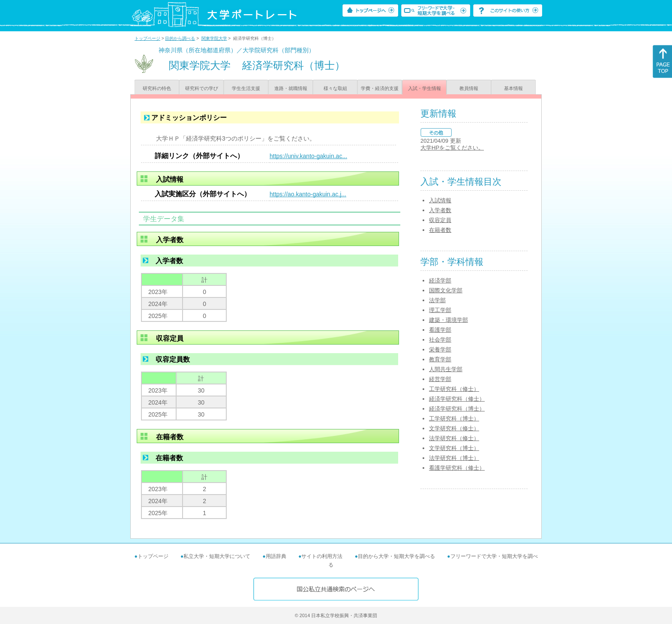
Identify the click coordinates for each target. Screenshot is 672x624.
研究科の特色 (157, 88)
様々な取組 (335, 88)
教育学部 (440, 359)
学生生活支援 (246, 88)
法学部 (437, 300)
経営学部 (440, 379)
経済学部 (440, 280)
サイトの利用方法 (322, 556)
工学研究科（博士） (454, 418)
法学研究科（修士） (454, 438)
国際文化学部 (446, 290)
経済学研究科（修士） (457, 399)
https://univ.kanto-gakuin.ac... (308, 156)
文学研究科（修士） (454, 428)
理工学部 (440, 310)
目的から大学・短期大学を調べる (396, 556)
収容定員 (440, 220)
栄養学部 (440, 349)
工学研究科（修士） (454, 389)
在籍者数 (440, 230)
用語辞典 (276, 556)
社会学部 (440, 340)
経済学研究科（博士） (457, 409)
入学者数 (440, 210)
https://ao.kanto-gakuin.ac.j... (308, 194)
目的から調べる (180, 38)
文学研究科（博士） (454, 448)
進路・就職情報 (291, 88)
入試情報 (440, 200)
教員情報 (469, 88)
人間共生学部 (446, 369)
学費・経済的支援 (380, 88)
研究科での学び (202, 88)
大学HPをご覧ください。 (452, 148)
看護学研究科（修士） (457, 468)
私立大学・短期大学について (217, 556)
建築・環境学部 (448, 320)
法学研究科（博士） (454, 458)
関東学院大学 (214, 38)
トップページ (147, 38)
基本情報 (513, 88)
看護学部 (440, 330)
